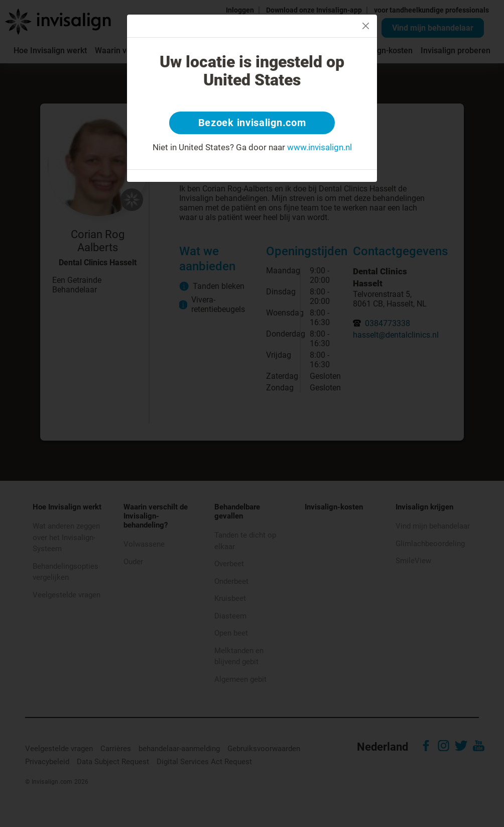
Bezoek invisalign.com (252, 123)
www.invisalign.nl (320, 148)
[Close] (366, 26)
